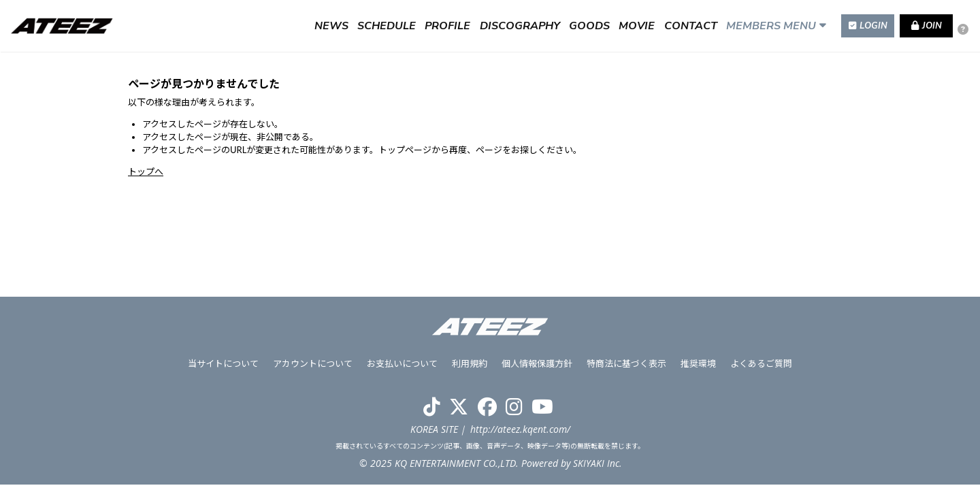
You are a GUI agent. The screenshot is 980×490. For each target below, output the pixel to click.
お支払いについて (404, 369)
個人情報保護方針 (537, 369)
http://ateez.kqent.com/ (520, 434)
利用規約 (470, 369)
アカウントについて (315, 369)
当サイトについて (226, 369)
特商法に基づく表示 (626, 369)
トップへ (146, 171)
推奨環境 (697, 369)
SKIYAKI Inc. (597, 469)
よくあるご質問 (759, 369)
